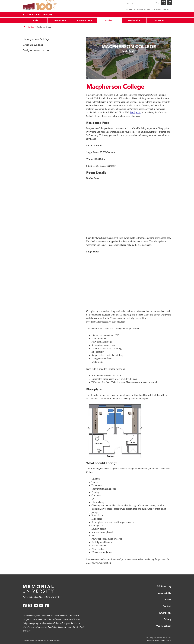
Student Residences (38, 15)
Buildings (109, 20)
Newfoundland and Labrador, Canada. (159, 640)
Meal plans (135, 112)
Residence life (134, 20)
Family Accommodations (36, 50)
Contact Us (159, 20)
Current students (85, 20)
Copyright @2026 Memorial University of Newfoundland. (41, 640)
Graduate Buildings (33, 45)
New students (60, 20)
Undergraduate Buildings (36, 39)
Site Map (149, 638)
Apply (35, 20)
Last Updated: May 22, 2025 (162, 638)
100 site (46, 5)
